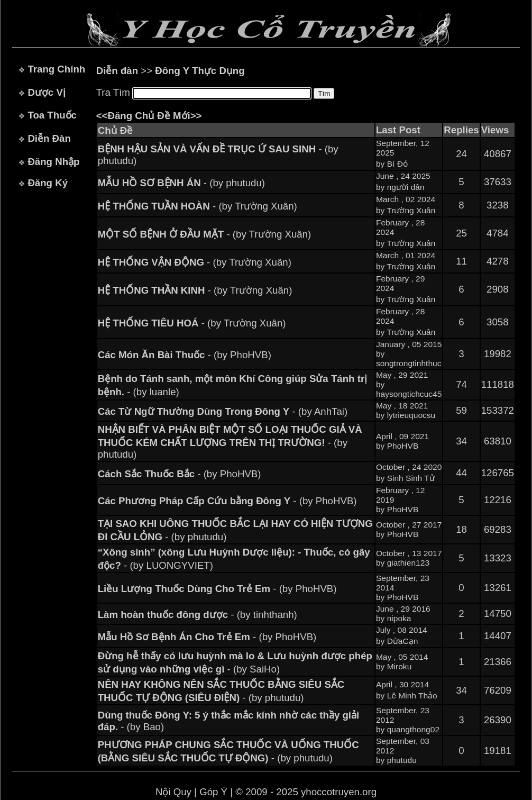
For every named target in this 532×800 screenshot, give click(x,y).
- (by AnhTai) (223, 411)
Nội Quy (173, 792)
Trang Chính (56, 69)
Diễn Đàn (49, 138)
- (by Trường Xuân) (198, 206)
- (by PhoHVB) (185, 355)
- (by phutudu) (181, 183)
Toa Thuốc (52, 115)
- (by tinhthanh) (198, 615)
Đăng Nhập (53, 162)
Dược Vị (46, 92)
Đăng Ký (48, 183)
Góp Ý (213, 792)
